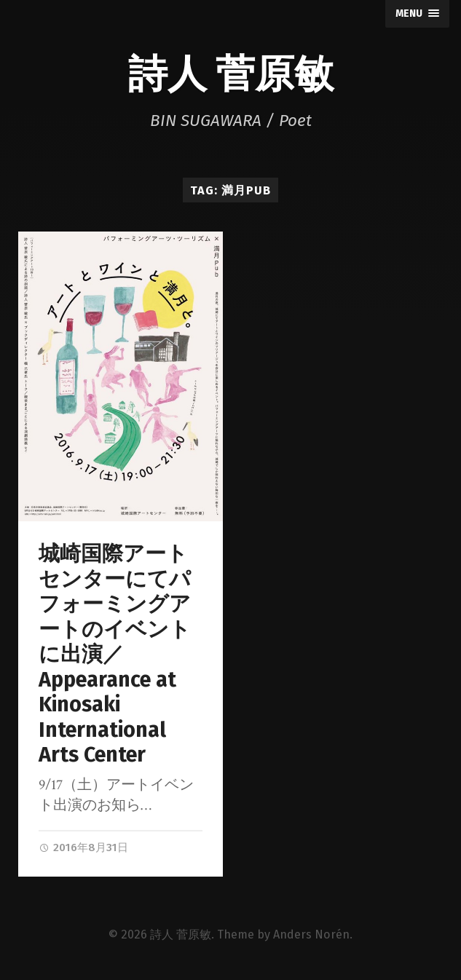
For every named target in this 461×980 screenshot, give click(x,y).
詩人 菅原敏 (231, 71)
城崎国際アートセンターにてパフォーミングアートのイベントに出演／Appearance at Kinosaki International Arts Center (115, 654)
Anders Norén (311, 934)
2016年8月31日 (83, 847)
